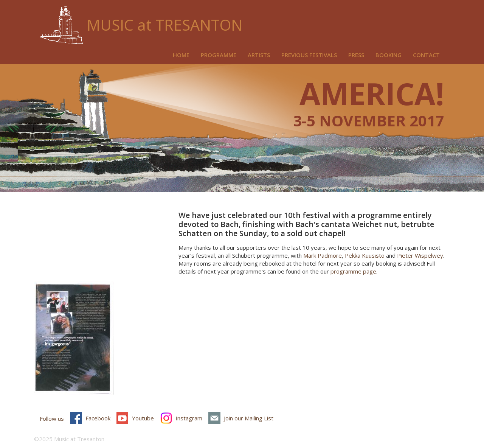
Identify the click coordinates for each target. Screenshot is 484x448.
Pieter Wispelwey (420, 255)
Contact (426, 55)
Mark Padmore (323, 255)
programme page (353, 271)
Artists (259, 55)
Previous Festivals (309, 55)
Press (356, 55)
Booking (389, 55)
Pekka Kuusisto (365, 255)
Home (181, 55)
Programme (219, 55)
